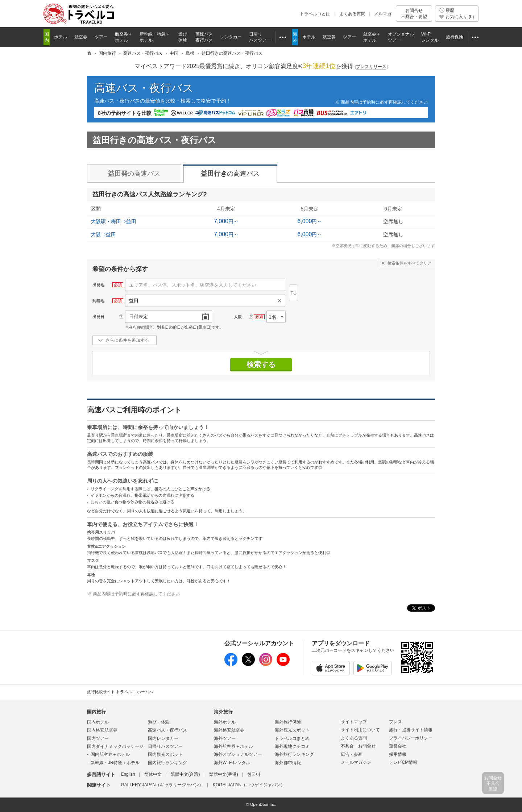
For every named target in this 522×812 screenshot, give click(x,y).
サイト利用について (360, 730)
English (128, 774)
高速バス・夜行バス (144, 88)
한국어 (254, 774)
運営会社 (398, 746)
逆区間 (293, 293)
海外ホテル (225, 722)
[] (371, 67)
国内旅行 (96, 712)
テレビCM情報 (403, 762)
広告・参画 (352, 754)
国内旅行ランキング (167, 763)
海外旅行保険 (288, 722)
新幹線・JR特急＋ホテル (115, 763)
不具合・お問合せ (358, 746)
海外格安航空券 (229, 730)
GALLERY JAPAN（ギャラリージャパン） (162, 785)
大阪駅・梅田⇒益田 (113, 221)
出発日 (98, 317)
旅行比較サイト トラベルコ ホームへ (120, 692)
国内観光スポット (165, 754)
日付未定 (138, 317)
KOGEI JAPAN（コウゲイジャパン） (249, 785)
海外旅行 (223, 712)
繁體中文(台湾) (185, 774)
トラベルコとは (315, 14)
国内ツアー (98, 738)
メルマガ (383, 14)
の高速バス (134, 174)
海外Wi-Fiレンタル (232, 763)
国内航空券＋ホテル (110, 754)
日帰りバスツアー (165, 746)
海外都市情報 (288, 763)
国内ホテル (98, 722)
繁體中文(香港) (224, 774)
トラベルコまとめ (292, 738)
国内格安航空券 (102, 730)
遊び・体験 (159, 722)
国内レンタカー (163, 738)
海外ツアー (225, 738)
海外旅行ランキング (294, 754)
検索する (261, 365)
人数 (238, 317)
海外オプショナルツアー (238, 754)
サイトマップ (354, 722)
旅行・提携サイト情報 (411, 730)
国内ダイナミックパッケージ (115, 746)
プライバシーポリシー (411, 738)
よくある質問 (352, 14)
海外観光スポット (292, 730)
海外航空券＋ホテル (233, 746)
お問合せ (414, 14)
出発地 (98, 285)
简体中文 (153, 774)
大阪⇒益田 (103, 234)
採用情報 (398, 754)
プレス (395, 722)
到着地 (98, 301)
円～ (226, 221)
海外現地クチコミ (292, 746)
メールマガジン (356, 762)
